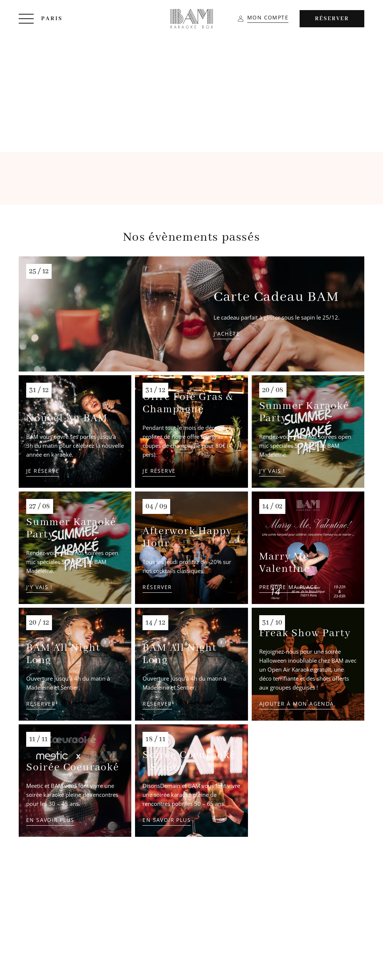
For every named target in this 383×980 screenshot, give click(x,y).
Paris (52, 19)
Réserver (332, 19)
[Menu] (26, 19)
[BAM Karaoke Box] (192, 19)
